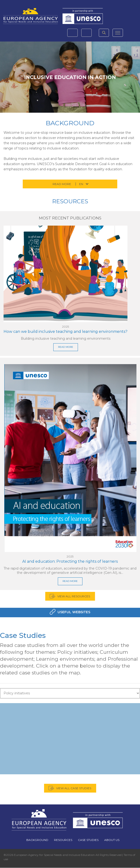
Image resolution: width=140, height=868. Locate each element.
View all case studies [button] (74, 788)
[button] (104, 33)
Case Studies (23, 635)
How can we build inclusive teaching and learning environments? (65, 332)
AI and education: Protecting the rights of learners (70, 561)
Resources (70, 201)
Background (70, 123)
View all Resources (74, 596)
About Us (112, 840)
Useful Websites (74, 612)
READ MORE (66, 347)
